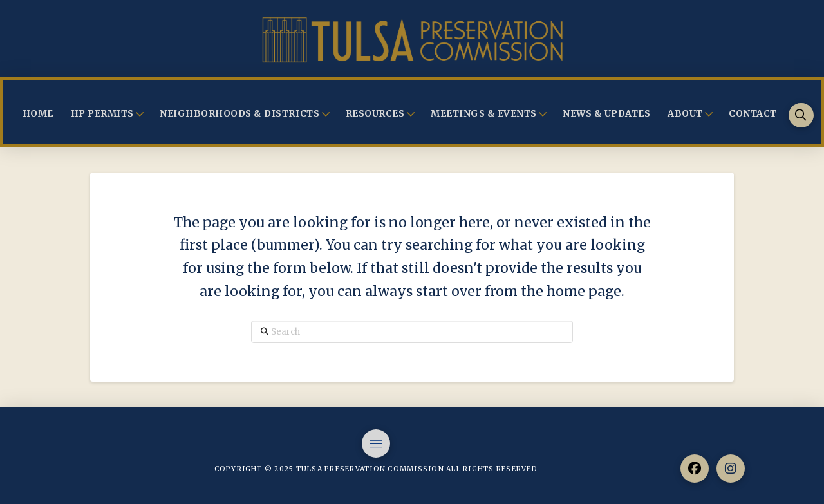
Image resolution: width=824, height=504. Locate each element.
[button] (801, 116)
